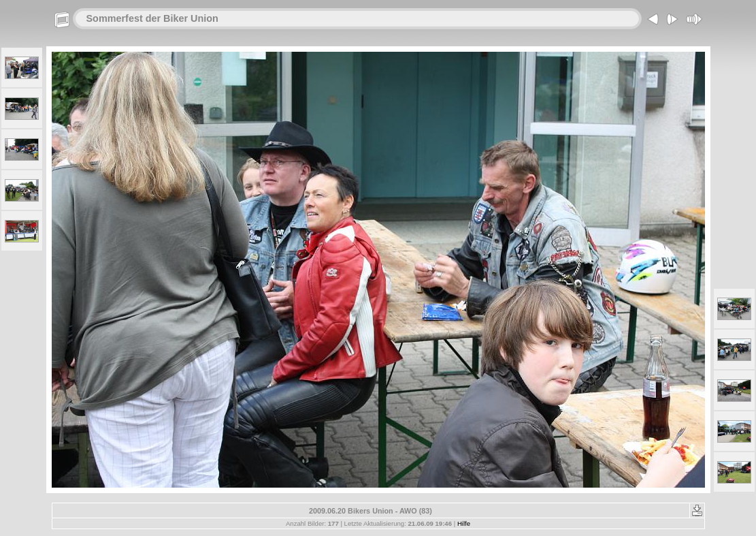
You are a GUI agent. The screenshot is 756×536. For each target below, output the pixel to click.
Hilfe (464, 523)
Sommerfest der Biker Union (152, 18)
